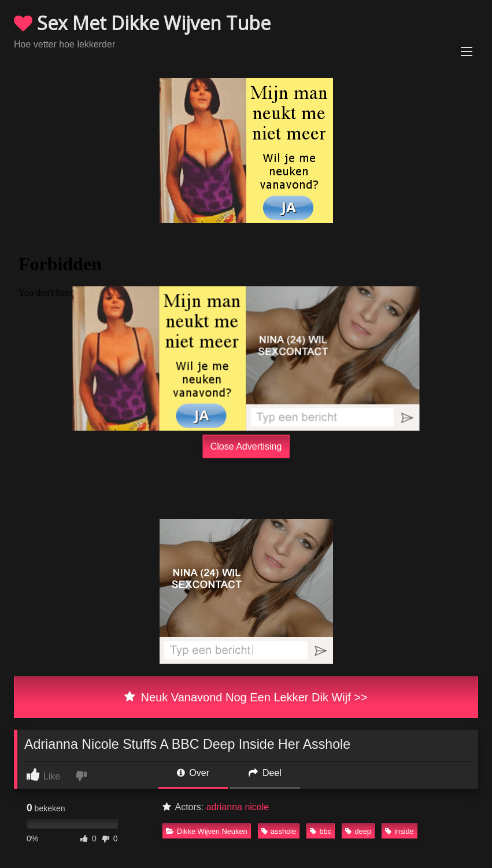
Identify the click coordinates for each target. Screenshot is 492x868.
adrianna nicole (238, 807)
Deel (265, 773)
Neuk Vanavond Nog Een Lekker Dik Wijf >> (246, 697)
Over (193, 773)
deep (358, 831)
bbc (321, 831)
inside (399, 831)
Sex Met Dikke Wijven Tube (142, 23)
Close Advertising (246, 446)
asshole (279, 831)
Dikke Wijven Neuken (207, 831)
